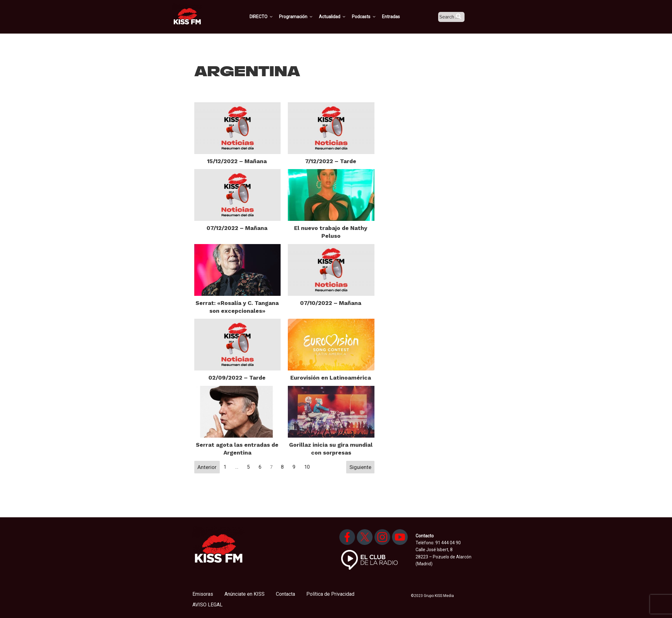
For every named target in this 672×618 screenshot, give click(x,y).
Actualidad (340, 17)
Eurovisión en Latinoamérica (331, 378)
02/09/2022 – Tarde (237, 378)
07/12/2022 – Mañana (237, 228)
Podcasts (372, 17)
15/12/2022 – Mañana (237, 161)
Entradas (398, 17)
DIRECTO (269, 17)
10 (307, 467)
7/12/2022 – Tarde (331, 161)
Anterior (207, 467)
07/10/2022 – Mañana (331, 303)
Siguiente (360, 467)
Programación (304, 17)
